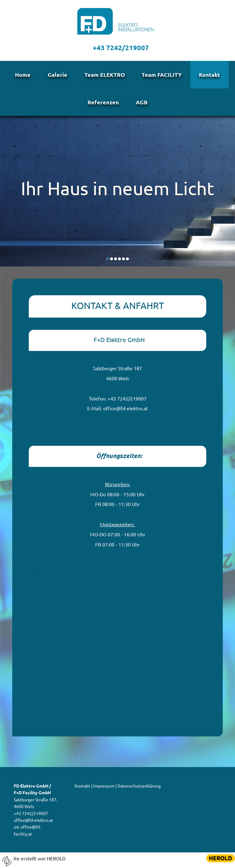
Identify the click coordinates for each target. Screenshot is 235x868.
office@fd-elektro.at (125, 412)
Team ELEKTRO (105, 75)
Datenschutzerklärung (139, 789)
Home (20, 75)
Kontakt (212, 75)
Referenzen (103, 104)
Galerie (56, 75)
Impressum (104, 789)
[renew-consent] (7, 861)
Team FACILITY (163, 75)
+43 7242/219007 (121, 48)
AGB (143, 104)
